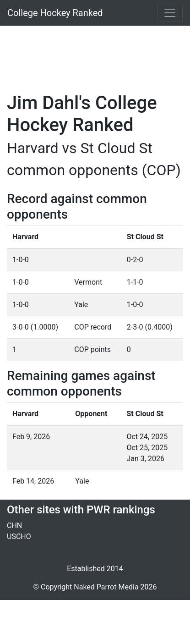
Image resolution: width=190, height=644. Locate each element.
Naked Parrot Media (106, 587)
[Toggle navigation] (170, 13)
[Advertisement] (98, 54)
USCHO (19, 537)
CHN (14, 526)
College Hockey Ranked (55, 13)
